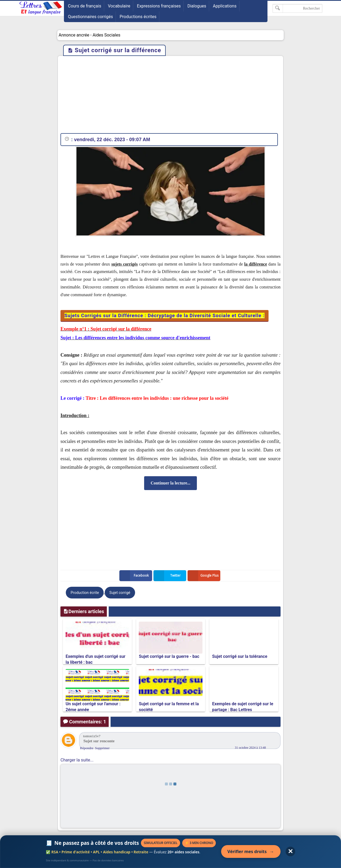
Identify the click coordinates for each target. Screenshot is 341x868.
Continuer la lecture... (170, 483)
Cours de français (85, 6)
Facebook (135, 576)
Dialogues (197, 6)
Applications (225, 6)
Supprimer (102, 748)
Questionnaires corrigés (90, 17)
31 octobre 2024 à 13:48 (250, 748)
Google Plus (204, 576)
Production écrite (85, 593)
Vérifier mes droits (251, 851)
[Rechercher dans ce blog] (297, 8)
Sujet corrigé (120, 593)
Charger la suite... (77, 760)
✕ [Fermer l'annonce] (290, 851)
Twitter (168, 576)
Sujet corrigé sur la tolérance (240, 656)
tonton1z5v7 (92, 736)
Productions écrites (138, 17)
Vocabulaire (119, 6)
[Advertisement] (170, 96)
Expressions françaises (159, 6)
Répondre (87, 748)
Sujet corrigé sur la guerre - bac (169, 656)
